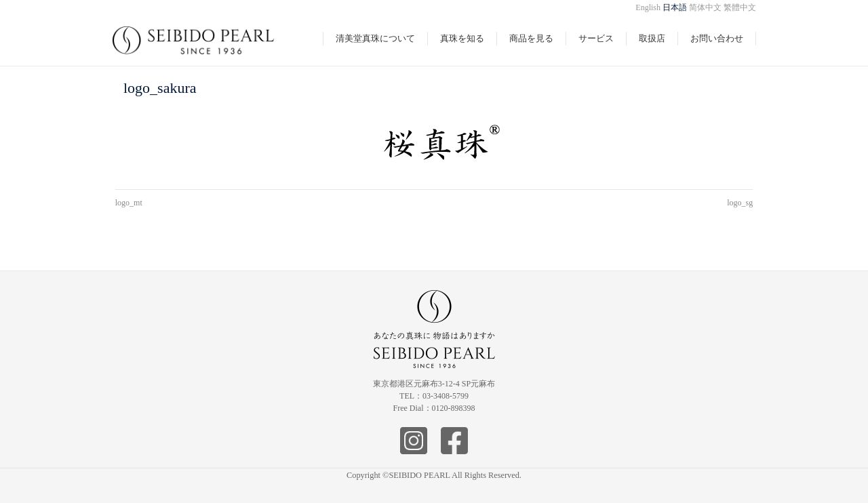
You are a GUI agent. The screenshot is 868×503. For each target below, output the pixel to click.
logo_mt (129, 203)
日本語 (675, 7)
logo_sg (740, 203)
